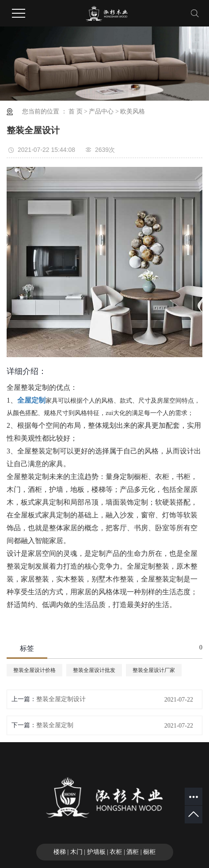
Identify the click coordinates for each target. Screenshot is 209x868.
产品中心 (101, 111)
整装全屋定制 (55, 725)
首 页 (76, 111)
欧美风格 (133, 111)
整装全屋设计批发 (94, 670)
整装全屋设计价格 (34, 670)
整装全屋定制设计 (61, 699)
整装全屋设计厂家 (154, 670)
